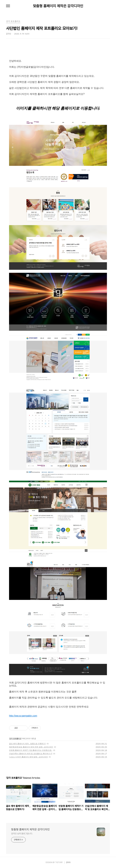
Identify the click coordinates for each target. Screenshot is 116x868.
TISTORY (59, 862)
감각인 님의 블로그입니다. (22, 834)
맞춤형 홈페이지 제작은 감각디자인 (58, 6)
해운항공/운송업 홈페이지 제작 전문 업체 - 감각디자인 (31, 747)
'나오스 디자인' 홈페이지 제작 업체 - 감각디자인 (28, 757)
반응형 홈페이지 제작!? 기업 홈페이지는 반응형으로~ (31, 750)
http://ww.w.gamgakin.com (23, 716)
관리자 (68, 862)
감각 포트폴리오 (15, 739)
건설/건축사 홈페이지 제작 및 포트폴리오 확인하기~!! (31, 754)
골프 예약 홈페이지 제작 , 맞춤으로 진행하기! (27, 744)
